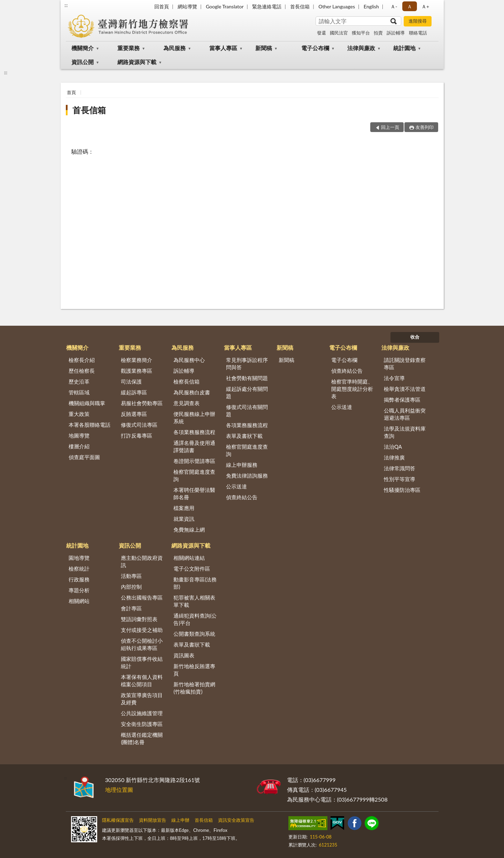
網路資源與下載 (137, 62)
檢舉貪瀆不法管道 (405, 389)
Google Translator (225, 6)
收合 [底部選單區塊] (415, 337)
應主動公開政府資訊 (142, 561)
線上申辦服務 (242, 465)
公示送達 (237, 486)
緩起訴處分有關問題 (247, 392)
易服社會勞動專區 (142, 403)
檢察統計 (79, 569)
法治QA (393, 447)
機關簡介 (83, 48)
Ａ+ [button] (425, 6)
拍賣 (378, 33)
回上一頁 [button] (390, 127)
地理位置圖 (119, 790)
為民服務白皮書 (192, 392)
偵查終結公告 (242, 497)
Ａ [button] (410, 6)
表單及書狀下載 (244, 436)
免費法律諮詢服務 (247, 476)
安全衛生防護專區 (142, 724)
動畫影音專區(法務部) (195, 583)
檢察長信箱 (187, 381)
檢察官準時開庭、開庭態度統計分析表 (352, 389)
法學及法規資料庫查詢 (405, 432)
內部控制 (131, 587)
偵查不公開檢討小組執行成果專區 (142, 644)
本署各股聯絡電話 (90, 425)
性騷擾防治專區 (402, 490)
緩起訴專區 (134, 392)
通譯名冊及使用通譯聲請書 (194, 446)
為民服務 (175, 48)
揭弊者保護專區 (402, 400)
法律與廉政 (361, 48)
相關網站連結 (189, 558)
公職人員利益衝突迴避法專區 (405, 414)
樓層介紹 (79, 446)
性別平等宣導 (400, 479)
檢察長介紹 (82, 360)
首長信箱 (300, 6)
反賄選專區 (134, 414)
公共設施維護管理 (142, 713)
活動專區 (131, 576)
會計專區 (131, 608)
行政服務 (79, 579)
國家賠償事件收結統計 (142, 662)
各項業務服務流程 (194, 432)
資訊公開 (83, 62)
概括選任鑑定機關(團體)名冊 (142, 738)
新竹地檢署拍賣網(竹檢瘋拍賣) (194, 688)
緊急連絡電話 (267, 6)
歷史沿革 (79, 381)
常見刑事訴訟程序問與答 (247, 364)
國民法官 (339, 33)
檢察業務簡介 (137, 360)
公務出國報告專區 (142, 597)
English (371, 6)
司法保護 (131, 381)
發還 (321, 33)
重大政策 (79, 414)
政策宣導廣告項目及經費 (142, 699)
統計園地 (404, 48)
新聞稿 (264, 48)
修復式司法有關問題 (247, 411)
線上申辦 (180, 820)
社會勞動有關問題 (247, 378)
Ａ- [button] (394, 6)
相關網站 (79, 601)
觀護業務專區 (137, 371)
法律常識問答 (400, 468)
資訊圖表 (184, 655)
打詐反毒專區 (137, 435)
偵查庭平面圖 (84, 457)
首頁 (71, 92)
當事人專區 (223, 48)
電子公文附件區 (192, 569)
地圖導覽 (79, 435)
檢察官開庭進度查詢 (194, 475)
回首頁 (162, 6)
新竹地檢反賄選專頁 (194, 670)
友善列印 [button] (425, 127)
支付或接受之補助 (142, 630)
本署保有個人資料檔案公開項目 (142, 681)
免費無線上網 (189, 530)
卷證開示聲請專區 (194, 461)
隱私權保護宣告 (118, 820)
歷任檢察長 (82, 371)
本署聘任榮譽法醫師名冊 (194, 493)
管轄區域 (79, 392)
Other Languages (337, 6)
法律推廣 (394, 457)
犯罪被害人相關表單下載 (194, 601)
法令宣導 (394, 378)
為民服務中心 (189, 360)
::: (66, 5)
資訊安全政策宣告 (236, 820)
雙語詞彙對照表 (139, 619)
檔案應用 (184, 508)
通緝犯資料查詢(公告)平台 (195, 619)
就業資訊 (184, 519)
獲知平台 (361, 33)
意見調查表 (187, 403)
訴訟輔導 (396, 33)
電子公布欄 (315, 48)
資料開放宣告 (153, 820)
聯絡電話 (418, 33)
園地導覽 (79, 558)
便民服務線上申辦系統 (194, 418)
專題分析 (79, 590)
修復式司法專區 (139, 425)
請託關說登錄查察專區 (405, 364)
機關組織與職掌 (87, 403)
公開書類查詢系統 (194, 634)
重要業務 (129, 48)
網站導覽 (187, 6)
